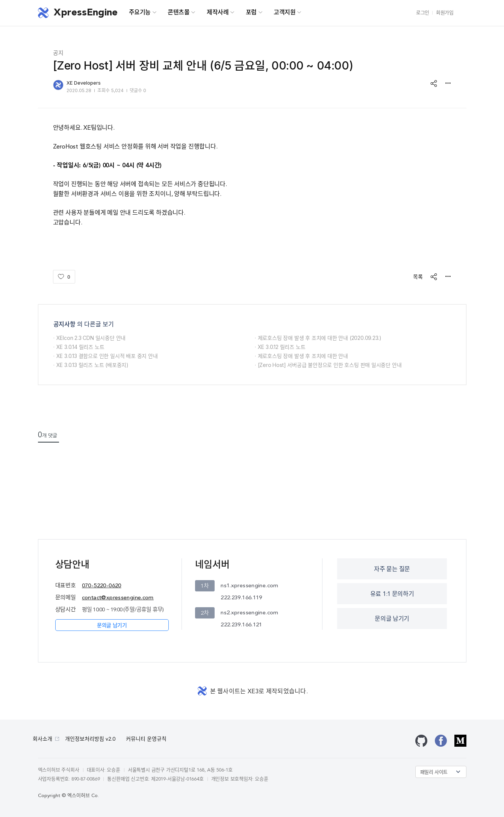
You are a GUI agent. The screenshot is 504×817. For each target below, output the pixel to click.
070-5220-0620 (102, 586)
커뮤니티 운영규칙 (146, 739)
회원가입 (445, 13)
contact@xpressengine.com (118, 598)
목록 (418, 277)
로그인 (423, 13)
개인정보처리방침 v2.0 (90, 739)
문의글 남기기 (112, 626)
